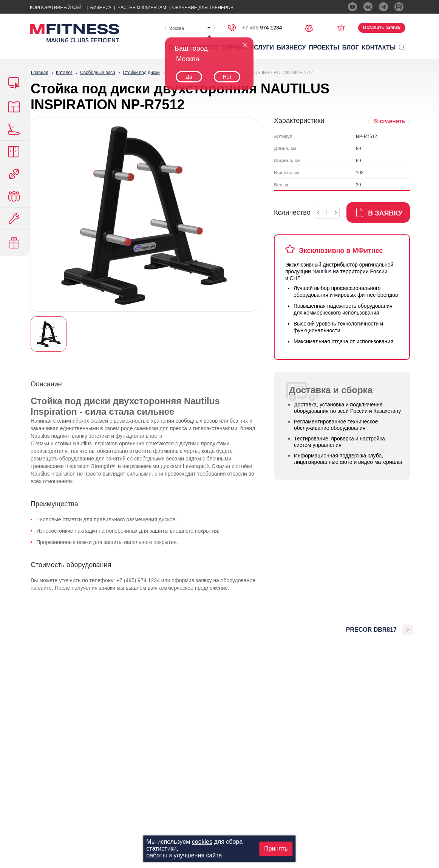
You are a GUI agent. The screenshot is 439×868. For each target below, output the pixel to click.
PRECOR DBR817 (371, 630)
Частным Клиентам (142, 8)
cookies (202, 842)
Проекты (324, 47)
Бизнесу (101, 8)
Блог (351, 47)
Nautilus (322, 271)
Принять (276, 849)
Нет (227, 77)
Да (189, 77)
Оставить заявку (382, 28)
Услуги (262, 47)
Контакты (379, 47)
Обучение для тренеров (203, 8)
